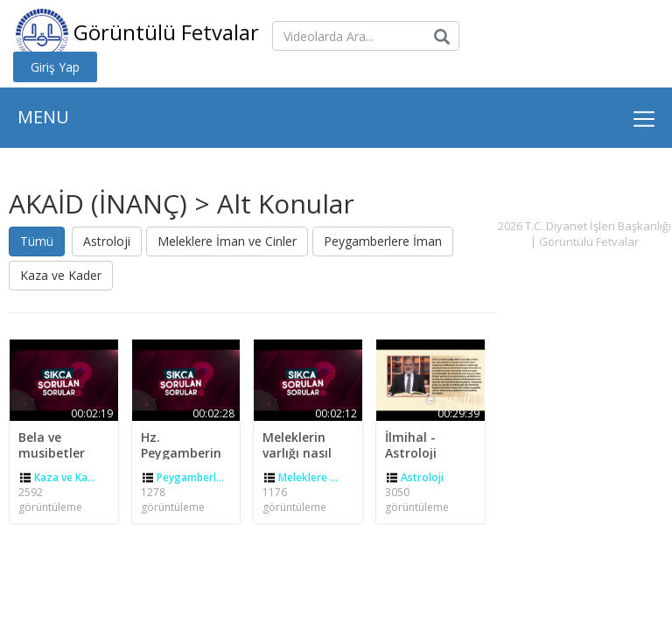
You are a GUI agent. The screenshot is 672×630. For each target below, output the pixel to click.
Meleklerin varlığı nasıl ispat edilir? (298, 453)
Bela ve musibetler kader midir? (57, 453)
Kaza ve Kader (61, 275)
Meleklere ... (308, 477)
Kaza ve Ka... (65, 477)
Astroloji (107, 241)
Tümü (37, 241)
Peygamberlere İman (383, 241)
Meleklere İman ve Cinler (227, 241)
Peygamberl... (190, 477)
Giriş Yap (55, 67)
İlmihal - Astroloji (411, 445)
